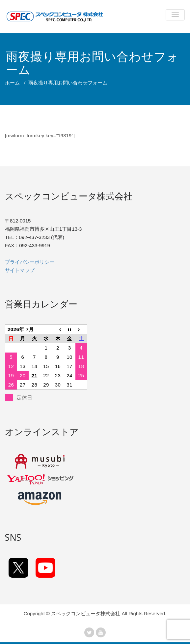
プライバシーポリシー (30, 262)
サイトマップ (20, 270)
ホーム (12, 83)
